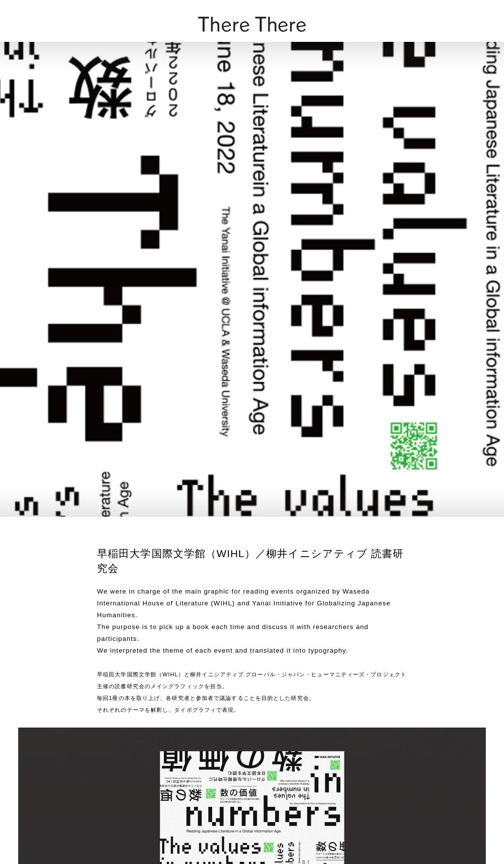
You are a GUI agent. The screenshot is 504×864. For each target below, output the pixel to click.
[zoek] (485, 20)
